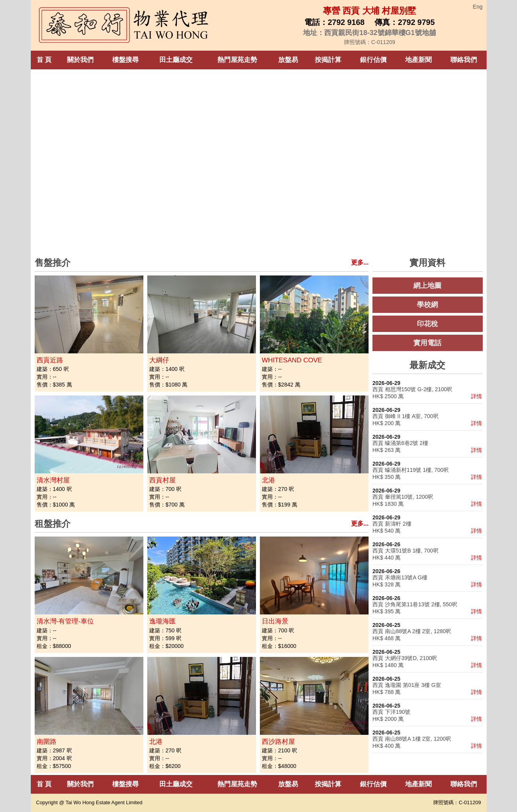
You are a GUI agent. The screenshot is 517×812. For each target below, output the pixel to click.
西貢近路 (50, 360)
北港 (268, 480)
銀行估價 (373, 60)
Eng (478, 7)
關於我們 (80, 60)
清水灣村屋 (53, 480)
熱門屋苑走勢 (237, 60)
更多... (360, 262)
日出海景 (275, 621)
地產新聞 (418, 60)
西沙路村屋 (278, 742)
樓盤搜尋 (125, 60)
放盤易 (288, 60)
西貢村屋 (162, 480)
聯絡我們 (464, 60)
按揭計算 (328, 60)
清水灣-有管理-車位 (65, 621)
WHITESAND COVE (292, 360)
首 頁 (44, 60)
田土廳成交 (176, 60)
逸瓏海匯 (162, 621)
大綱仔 (159, 360)
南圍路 (47, 742)
